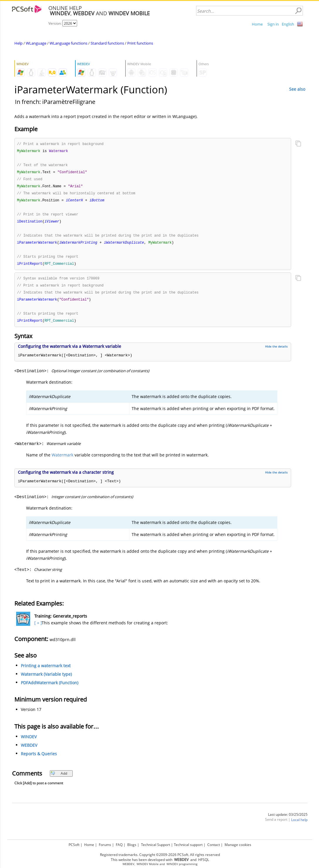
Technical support (188, 845)
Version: (55, 23)
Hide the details (276, 352)
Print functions (140, 43)
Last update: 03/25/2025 (288, 820)
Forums (105, 845)
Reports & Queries (39, 760)
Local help (299, 826)
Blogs (132, 845)
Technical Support (156, 845)
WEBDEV (29, 751)
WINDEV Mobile (148, 864)
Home (257, 24)
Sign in (273, 24)
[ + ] (37, 629)
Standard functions (107, 43)
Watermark (62, 461)
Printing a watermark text (46, 671)
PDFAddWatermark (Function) (50, 688)
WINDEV (29, 743)
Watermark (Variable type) (46, 680)
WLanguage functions (68, 43)
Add (59, 779)
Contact (214, 845)
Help (18, 43)
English (288, 24)
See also (297, 89)
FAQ (119, 845)
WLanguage (36, 43)
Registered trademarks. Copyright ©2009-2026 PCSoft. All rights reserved (160, 855)
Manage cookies (238, 845)
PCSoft (74, 845)
